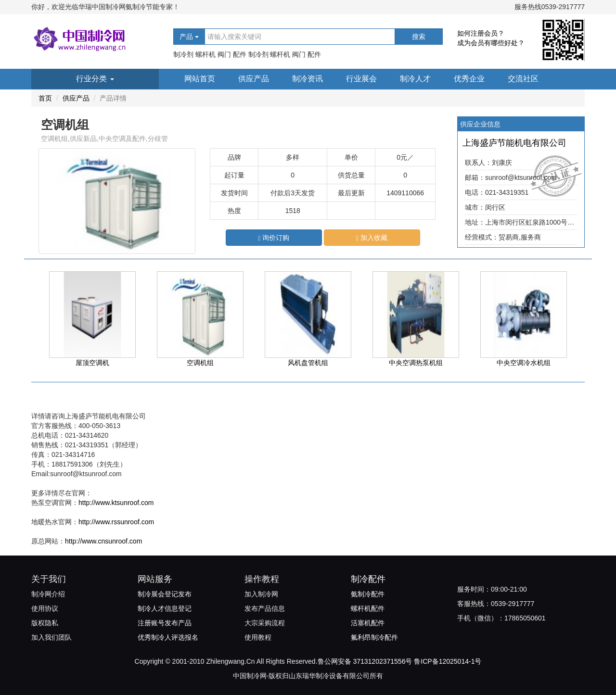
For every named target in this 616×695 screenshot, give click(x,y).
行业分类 (95, 79)
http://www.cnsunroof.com (103, 541)
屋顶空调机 (92, 319)
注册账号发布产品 (165, 623)
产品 (189, 37)
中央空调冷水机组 (524, 319)
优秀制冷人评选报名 (168, 637)
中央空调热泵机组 (416, 319)
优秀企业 (469, 79)
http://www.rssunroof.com (116, 522)
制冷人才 (415, 79)
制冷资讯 (308, 79)
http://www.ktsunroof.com (116, 503)
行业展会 (361, 79)
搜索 (419, 37)
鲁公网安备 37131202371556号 (365, 661)
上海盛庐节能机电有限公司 (514, 143)
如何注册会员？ (481, 33)
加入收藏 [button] (372, 238)
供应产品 (254, 79)
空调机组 (200, 319)
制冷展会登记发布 (165, 594)
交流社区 (523, 79)
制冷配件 (368, 579)
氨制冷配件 (368, 594)
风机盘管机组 (308, 319)
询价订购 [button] (274, 238)
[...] (300, 37)
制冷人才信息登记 (165, 608)
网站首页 (200, 79)
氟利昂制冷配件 (374, 637)
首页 (45, 98)
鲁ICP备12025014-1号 (448, 661)
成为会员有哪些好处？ (491, 43)
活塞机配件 (368, 623)
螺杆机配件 (368, 608)
